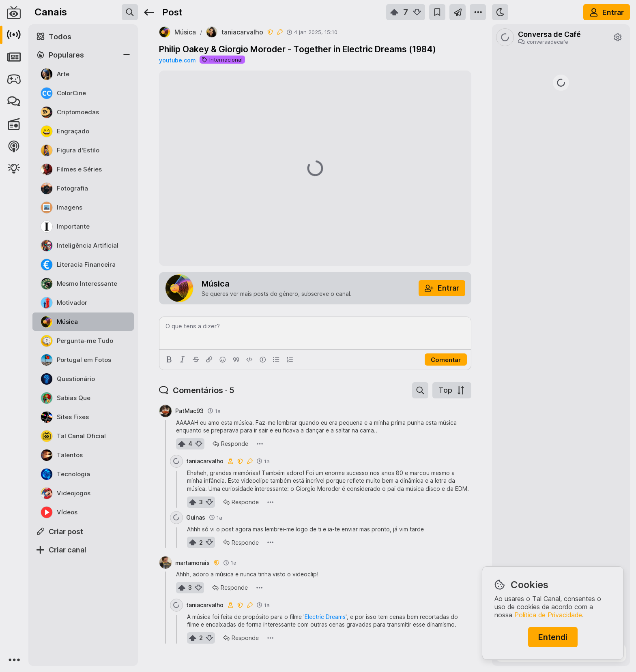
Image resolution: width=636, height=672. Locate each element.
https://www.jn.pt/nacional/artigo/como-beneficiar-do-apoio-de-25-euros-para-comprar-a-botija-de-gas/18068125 (561, 323)
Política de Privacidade (548, 615)
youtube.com (177, 60)
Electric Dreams (325, 617)
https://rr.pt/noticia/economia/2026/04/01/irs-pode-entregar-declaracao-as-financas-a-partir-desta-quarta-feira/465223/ (561, 275)
